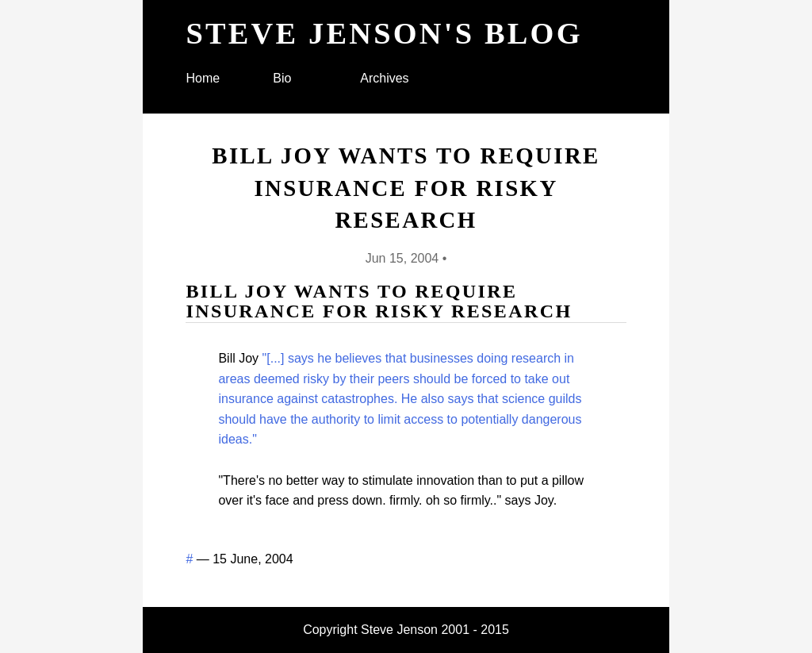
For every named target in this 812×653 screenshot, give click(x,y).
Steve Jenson (399, 630)
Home (203, 78)
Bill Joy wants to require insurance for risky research (406, 188)
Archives (384, 78)
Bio (282, 78)
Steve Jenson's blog (384, 33)
